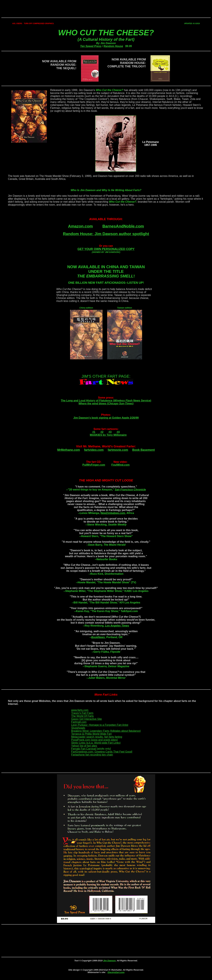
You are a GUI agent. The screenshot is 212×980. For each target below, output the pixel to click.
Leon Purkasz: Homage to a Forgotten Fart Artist (100, 725)
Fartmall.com (79, 722)
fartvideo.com (94, 450)
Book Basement (144, 450)
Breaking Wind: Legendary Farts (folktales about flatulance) (106, 731)
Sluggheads (78, 728)
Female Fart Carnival (84, 749)
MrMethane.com (68, 450)
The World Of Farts (82, 716)
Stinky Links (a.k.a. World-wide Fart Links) (96, 743)
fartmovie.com (118, 450)
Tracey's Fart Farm (82, 713)
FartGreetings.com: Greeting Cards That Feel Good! (102, 752)
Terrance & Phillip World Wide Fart (91, 734)
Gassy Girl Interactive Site (87, 719)
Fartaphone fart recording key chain (92, 755)
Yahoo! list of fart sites (84, 746)
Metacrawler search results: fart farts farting (97, 737)
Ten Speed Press (91, 46)
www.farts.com (80, 710)
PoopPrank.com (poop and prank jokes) (95, 740)
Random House (113, 46)
